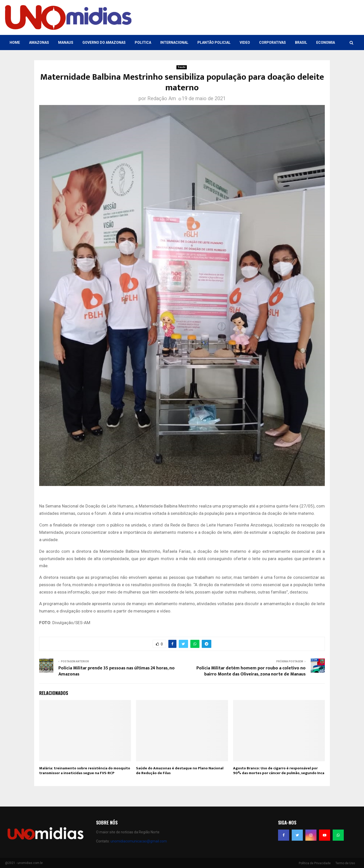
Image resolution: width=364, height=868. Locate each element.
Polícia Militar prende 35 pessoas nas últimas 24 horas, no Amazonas (117, 671)
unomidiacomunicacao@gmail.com (139, 841)
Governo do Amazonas (104, 43)
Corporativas (272, 43)
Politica (143, 43)
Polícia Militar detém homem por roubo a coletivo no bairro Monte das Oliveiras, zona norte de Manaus (251, 671)
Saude (182, 67)
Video (245, 43)
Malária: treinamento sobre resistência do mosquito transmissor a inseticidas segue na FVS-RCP (85, 771)
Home (15, 43)
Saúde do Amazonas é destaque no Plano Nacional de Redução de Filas (180, 771)
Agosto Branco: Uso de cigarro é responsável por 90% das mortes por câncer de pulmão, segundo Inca (279, 771)
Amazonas (39, 43)
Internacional (174, 43)
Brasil (301, 43)
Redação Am (162, 98)
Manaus (66, 43)
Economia (326, 43)
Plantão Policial (214, 43)
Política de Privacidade (315, 863)
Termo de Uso (345, 863)
